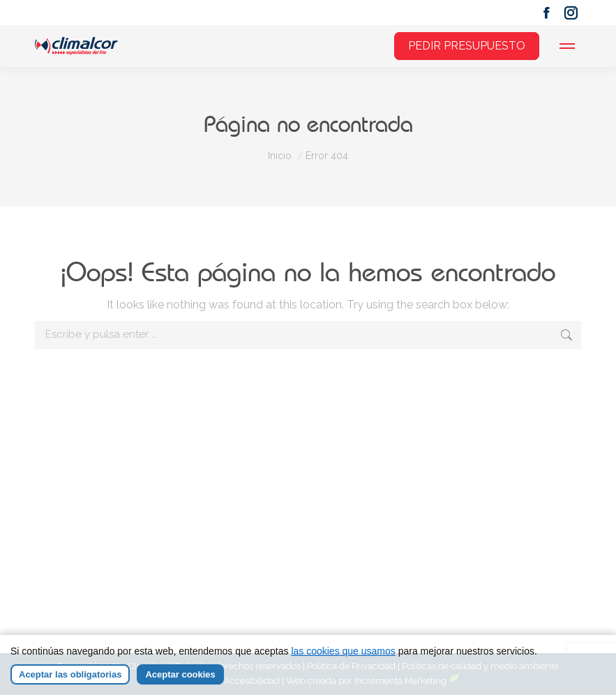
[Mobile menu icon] (567, 46)
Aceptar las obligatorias (70, 674)
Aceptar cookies (180, 674)
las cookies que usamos (343, 651)
